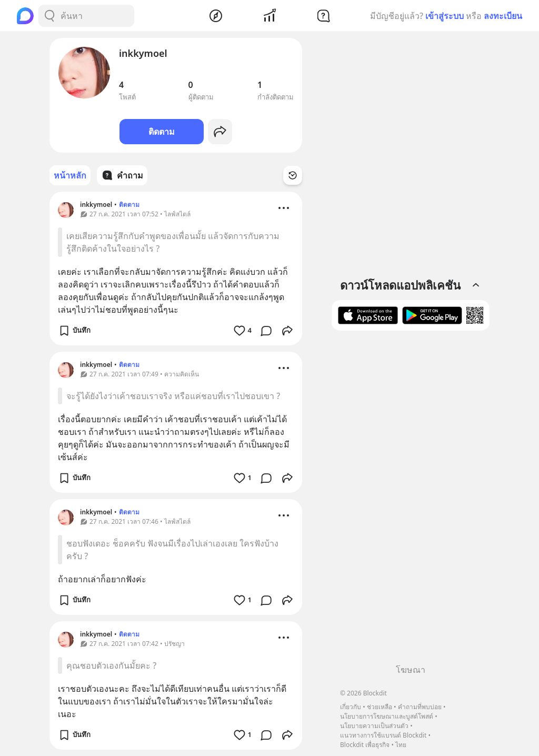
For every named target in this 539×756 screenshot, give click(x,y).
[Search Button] (49, 16)
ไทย (401, 745)
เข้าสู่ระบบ (445, 16)
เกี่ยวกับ (351, 707)
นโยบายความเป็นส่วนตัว (374, 726)
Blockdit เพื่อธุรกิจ (365, 745)
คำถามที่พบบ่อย (420, 707)
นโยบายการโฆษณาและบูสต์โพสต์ (387, 716)
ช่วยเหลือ (380, 707)
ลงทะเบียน (503, 16)
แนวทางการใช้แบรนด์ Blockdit (383, 735)
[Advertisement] (411, 501)
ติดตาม (162, 132)
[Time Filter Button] (293, 175)
